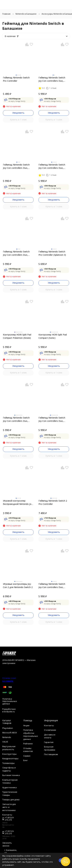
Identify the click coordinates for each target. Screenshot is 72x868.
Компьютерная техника (10, 781)
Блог (25, 760)
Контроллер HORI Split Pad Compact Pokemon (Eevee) (17, 336)
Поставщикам (51, 754)
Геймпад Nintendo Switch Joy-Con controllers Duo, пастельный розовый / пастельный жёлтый (52, 419)
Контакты (49, 725)
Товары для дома (11, 800)
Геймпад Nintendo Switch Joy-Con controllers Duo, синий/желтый (16, 253)
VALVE (5, 742)
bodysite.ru (9, 712)
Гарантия (49, 742)
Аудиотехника (9, 787)
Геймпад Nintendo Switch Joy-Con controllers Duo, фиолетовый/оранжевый (52, 79)
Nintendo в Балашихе (26, 14)
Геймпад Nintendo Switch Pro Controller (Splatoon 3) (52, 253)
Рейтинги (28, 744)
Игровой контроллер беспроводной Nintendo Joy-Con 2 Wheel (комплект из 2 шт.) (18, 502)
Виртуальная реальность (9, 748)
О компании (50, 730)
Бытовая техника (11, 775)
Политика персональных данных (10, 701)
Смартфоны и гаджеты (9, 769)
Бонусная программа (50, 748)
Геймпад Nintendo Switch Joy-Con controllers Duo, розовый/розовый (52, 586)
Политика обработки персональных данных (31, 735)
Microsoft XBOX (10, 733)
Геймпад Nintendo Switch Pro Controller (16, 79)
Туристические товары (10, 793)
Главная (6, 14)
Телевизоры (8, 763)
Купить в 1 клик (18, 120)
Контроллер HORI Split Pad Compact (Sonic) (53, 336)
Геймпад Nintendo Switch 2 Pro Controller (53, 502)
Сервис (27, 756)
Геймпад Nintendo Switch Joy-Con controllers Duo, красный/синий (16, 166)
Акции (26, 725)
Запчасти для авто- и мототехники (9, 807)
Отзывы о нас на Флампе (9, 679)
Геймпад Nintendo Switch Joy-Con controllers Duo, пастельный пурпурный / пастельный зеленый (16, 419)
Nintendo (7, 737)
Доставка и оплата (50, 736)
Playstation (8, 728)
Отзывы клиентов (28, 750)
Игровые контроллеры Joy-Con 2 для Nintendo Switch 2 (18, 586)
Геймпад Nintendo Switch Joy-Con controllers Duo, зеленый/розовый (52, 166)
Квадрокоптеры (10, 758)
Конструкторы (9, 754)
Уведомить (18, 113)
